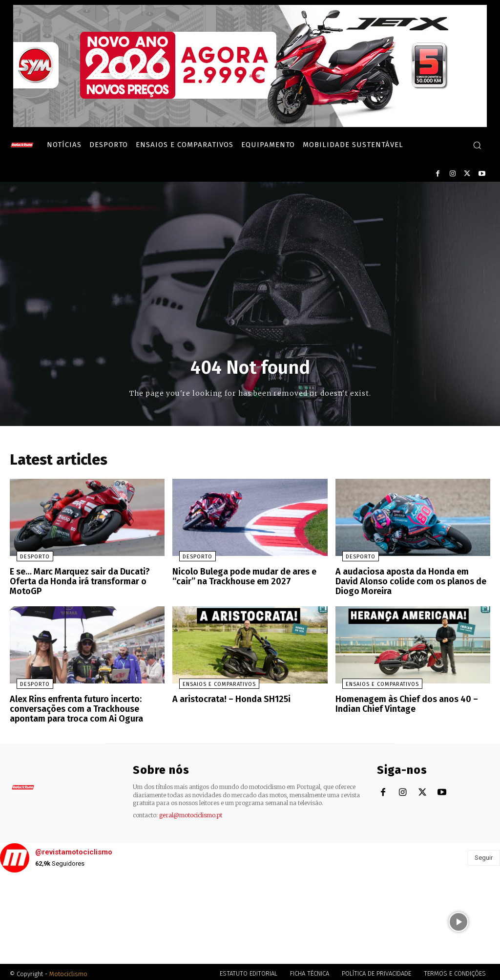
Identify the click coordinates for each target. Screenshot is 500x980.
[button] (477, 145)
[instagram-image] (42, 918)
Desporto (28, 560)
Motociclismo (68, 970)
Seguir (484, 854)
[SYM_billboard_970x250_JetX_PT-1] (250, 125)
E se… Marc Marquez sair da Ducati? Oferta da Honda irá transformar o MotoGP (75, 583)
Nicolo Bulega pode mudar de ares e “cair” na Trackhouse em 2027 (240, 579)
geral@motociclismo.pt (191, 811)
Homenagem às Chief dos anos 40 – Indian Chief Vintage (402, 703)
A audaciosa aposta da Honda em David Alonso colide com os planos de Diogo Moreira (408, 583)
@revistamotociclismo (74, 849)
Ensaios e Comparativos (212, 684)
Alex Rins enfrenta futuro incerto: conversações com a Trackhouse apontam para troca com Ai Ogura (72, 707)
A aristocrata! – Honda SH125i (227, 698)
